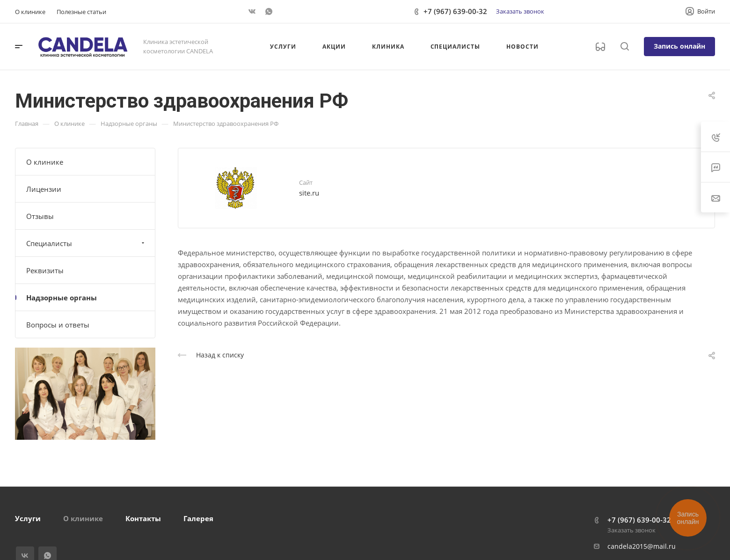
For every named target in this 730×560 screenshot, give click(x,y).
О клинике (45, 162)
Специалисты (86, 243)
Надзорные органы (62, 298)
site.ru (309, 193)
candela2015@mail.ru (642, 546)
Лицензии (44, 189)
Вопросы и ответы (58, 325)
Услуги (28, 518)
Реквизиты (45, 270)
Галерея (198, 518)
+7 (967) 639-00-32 (455, 11)
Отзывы (40, 216)
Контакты (143, 518)
